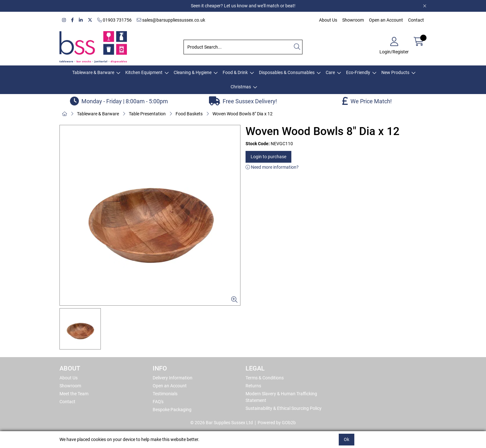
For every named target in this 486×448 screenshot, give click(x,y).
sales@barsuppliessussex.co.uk (171, 20)
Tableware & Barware (93, 72)
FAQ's (158, 402)
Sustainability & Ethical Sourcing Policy (284, 408)
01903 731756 (115, 20)
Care (330, 72)
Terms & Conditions (265, 378)
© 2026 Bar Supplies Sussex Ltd (222, 423)
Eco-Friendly (358, 72)
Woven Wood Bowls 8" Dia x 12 (243, 114)
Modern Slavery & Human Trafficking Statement (281, 397)
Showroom (353, 20)
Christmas (241, 87)
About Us (328, 20)
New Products (395, 72)
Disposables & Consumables (287, 72)
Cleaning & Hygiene (193, 72)
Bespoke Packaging (172, 410)
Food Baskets (189, 114)
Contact (416, 20)
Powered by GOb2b (277, 423)
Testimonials (165, 394)
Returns (253, 386)
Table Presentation (147, 114)
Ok (347, 439)
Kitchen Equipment (144, 72)
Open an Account (386, 20)
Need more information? (272, 167)
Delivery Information (173, 378)
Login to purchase (268, 157)
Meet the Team (74, 394)
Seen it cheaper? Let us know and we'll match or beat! (243, 6)
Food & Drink (235, 72)
